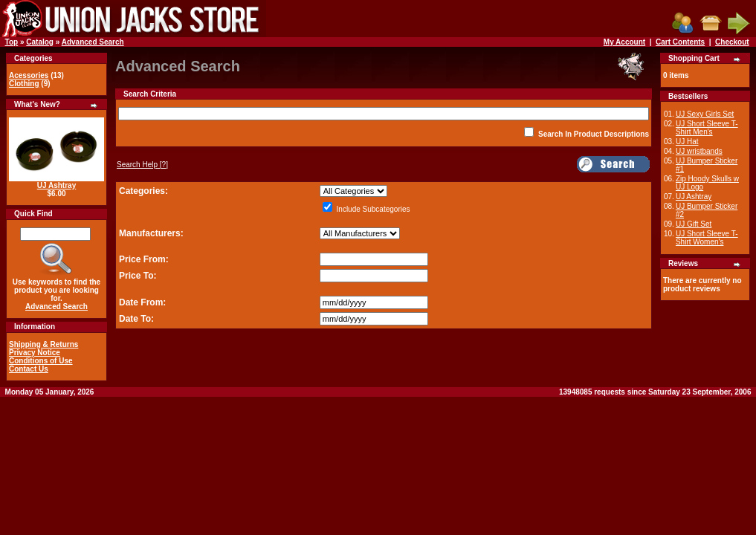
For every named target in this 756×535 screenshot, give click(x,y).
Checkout (732, 42)
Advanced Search (93, 42)
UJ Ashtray (56, 185)
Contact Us (29, 369)
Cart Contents (680, 42)
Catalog (40, 42)
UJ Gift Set (694, 224)
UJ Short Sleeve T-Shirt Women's (707, 238)
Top (12, 42)
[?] (142, 165)
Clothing (24, 84)
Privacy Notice (35, 353)
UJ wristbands (699, 151)
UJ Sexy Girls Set (705, 114)
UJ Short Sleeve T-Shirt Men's (707, 128)
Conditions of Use (41, 361)
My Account (624, 42)
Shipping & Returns (43, 344)
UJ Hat (687, 142)
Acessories (29, 75)
